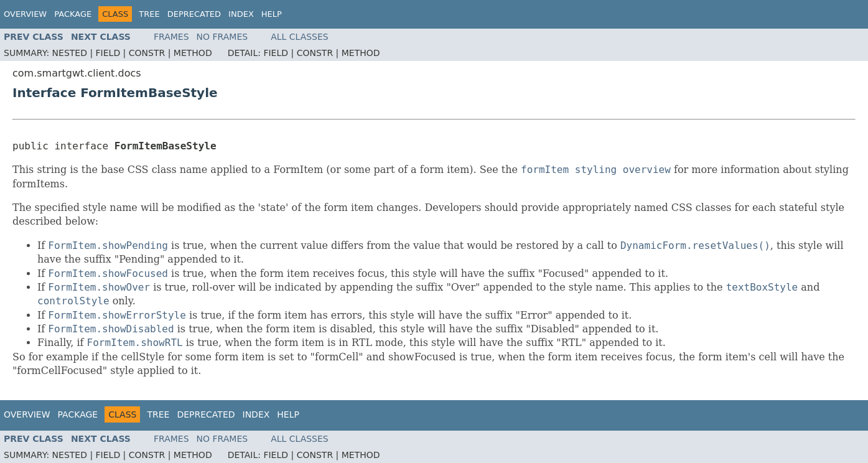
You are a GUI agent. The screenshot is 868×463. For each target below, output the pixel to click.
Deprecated (194, 14)
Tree (149, 14)
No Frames (222, 37)
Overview (25, 14)
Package (73, 14)
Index (241, 14)
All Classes (300, 37)
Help (272, 14)
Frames (171, 37)
